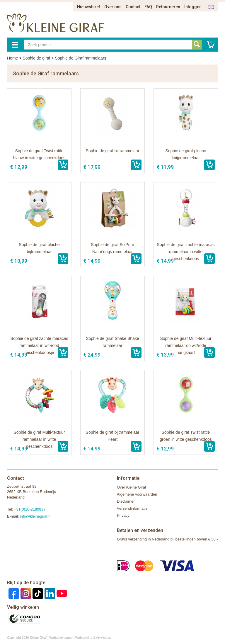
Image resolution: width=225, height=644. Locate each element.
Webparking (84, 638)
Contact (133, 7)
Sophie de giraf (36, 58)
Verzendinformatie (132, 508)
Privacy (123, 515)
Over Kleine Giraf (132, 487)
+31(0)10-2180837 (30, 509)
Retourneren (168, 7)
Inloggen (193, 7)
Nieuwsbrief (89, 7)
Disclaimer (126, 501)
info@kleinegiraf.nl (36, 516)
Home (12, 58)
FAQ (148, 7)
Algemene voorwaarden (137, 494)
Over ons (113, 7)
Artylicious (103, 638)
